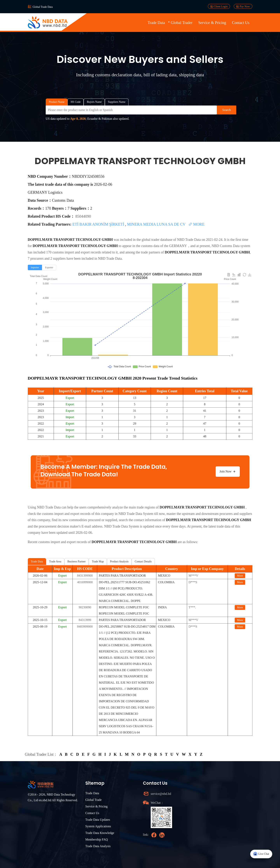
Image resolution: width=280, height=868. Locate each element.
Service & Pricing (212, 23)
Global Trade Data (43, 7)
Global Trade (94, 800)
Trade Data (156, 23)
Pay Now (243, 6)
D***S (193, 582)
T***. (192, 607)
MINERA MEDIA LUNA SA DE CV (157, 224)
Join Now (228, 471)
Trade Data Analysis (98, 846)
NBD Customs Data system (231, 246)
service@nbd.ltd (161, 794)
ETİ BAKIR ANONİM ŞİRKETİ (99, 224)
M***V (193, 576)
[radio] (35, 267)
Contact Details (143, 562)
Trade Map (98, 562)
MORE (196, 224)
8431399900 (85, 576)
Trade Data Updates (98, 820)
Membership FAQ (97, 839)
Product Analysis (119, 562)
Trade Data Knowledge (100, 833)
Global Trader (182, 23)
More (240, 576)
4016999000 (85, 582)
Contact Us (241, 23)
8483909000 (85, 627)
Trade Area (55, 562)
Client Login (219, 6)
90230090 (85, 607)
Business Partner (77, 562)
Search (227, 110)
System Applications (98, 826)
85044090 (83, 216)
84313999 (85, 620)
